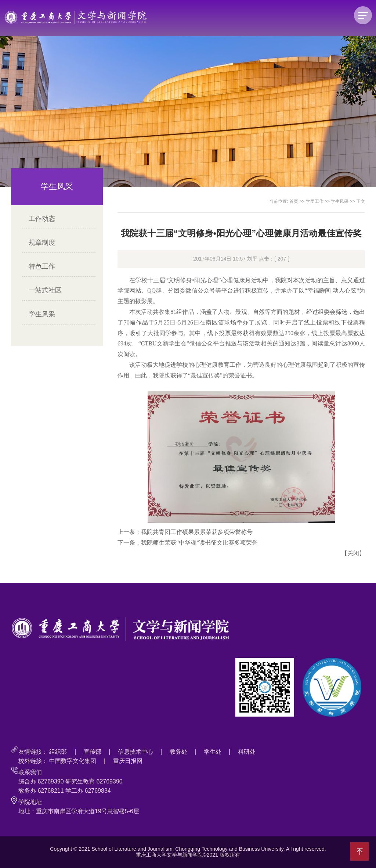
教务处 (178, 752)
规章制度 (42, 243)
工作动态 (42, 219)
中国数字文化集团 (73, 761)
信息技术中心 (135, 752)
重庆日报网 (128, 761)
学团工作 (315, 201)
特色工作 (42, 266)
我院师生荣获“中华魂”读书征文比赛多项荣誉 (199, 543)
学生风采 (42, 314)
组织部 (58, 752)
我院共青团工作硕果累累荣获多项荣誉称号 (197, 532)
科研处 (247, 752)
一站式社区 (45, 290)
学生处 (213, 752)
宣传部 (93, 752)
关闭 (353, 553)
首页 (294, 201)
